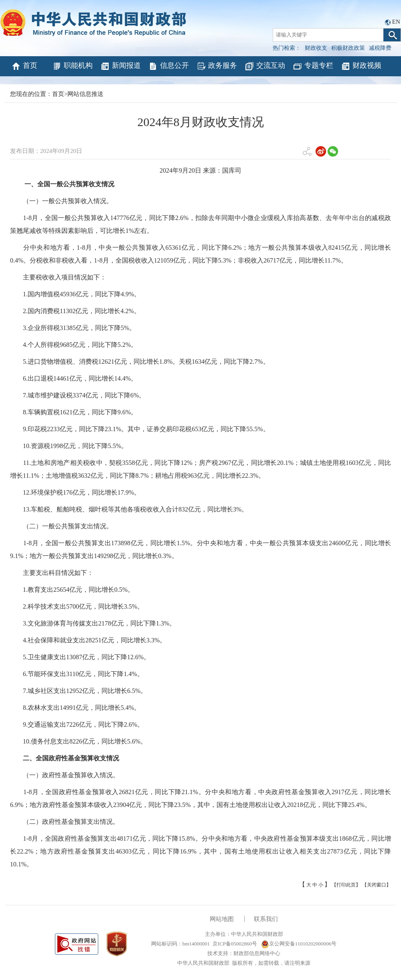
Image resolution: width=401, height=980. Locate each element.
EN (396, 22)
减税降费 (380, 48)
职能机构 (72, 66)
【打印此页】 (346, 885)
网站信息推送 (85, 94)
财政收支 (316, 48)
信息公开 (169, 66)
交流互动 (265, 66)
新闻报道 (121, 66)
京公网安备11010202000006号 (299, 944)
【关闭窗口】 (377, 885)
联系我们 (266, 919)
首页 (24, 66)
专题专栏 (313, 66)
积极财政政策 (348, 48)
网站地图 (222, 919)
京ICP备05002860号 (235, 944)
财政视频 (361, 66)
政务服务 (217, 66)
